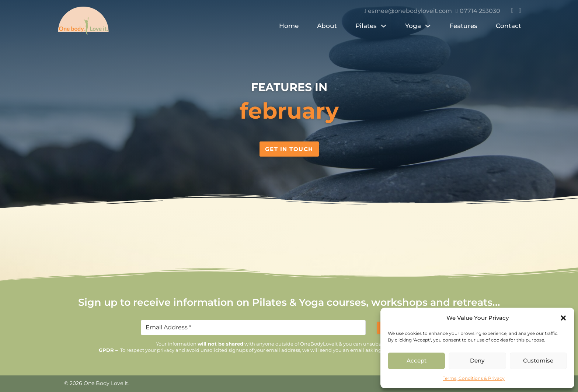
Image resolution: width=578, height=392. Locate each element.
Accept (417, 360)
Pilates (366, 26)
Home (289, 26)
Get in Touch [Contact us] (289, 149)
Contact (509, 26)
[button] (563, 318)
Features (463, 26)
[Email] (253, 328)
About (327, 26)
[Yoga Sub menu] (428, 28)
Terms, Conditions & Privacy (474, 378)
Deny (477, 360)
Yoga (413, 26)
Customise (538, 360)
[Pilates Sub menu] (384, 28)
